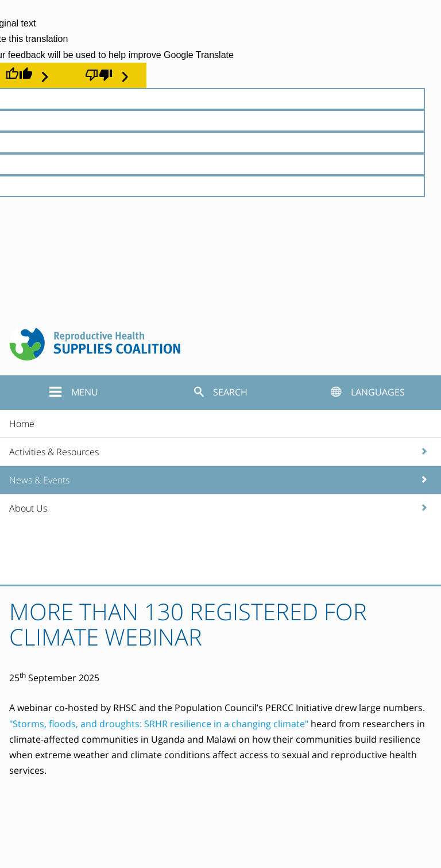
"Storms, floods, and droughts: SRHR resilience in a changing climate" (159, 724)
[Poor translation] (107, 75)
